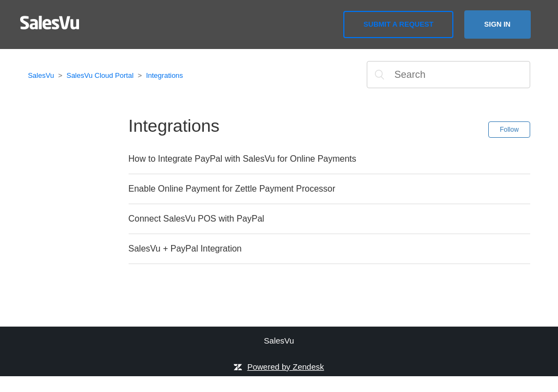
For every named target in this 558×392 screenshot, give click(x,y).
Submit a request (398, 24)
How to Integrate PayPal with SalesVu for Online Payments (242, 159)
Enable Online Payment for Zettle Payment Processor (232, 189)
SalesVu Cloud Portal (100, 75)
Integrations (165, 75)
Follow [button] (509, 130)
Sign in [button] (498, 24)
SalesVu (41, 75)
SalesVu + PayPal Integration (185, 249)
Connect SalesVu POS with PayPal (196, 219)
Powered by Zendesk (286, 367)
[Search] (448, 75)
